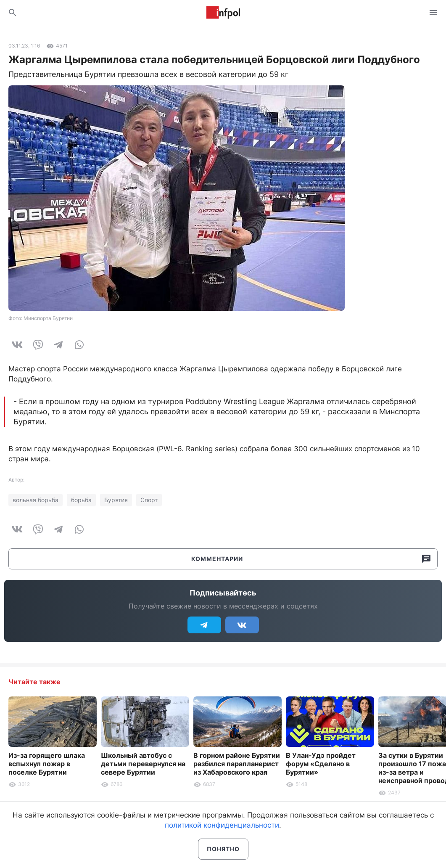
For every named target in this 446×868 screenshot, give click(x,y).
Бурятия (116, 500)
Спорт (149, 500)
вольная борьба (36, 500)
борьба (81, 500)
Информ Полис (223, 13)
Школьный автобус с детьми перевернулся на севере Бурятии (143, 764)
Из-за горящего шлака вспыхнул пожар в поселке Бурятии (47, 764)
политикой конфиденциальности (222, 825)
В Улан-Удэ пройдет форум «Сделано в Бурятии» (321, 764)
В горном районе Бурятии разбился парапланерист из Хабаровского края (237, 764)
